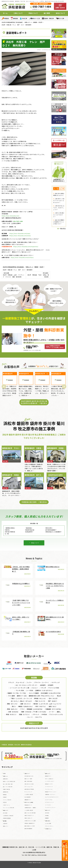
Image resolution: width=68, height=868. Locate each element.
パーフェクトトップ (49, 787)
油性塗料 (43, 685)
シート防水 (30, 690)
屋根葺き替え (6, 779)
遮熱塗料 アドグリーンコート (51, 792)
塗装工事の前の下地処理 (29, 789)
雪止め (59, 696)
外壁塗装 (6, 18)
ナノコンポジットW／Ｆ (50, 781)
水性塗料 (51, 685)
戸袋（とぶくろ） (40, 701)
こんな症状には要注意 (29, 795)
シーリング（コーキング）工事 (20, 688)
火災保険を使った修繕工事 (8, 816)
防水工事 (25, 18)
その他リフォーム (6, 805)
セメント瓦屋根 (34, 693)
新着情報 (47, 818)
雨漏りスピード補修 (28, 779)
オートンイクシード (28, 792)
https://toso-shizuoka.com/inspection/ (26, 247)
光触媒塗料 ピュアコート (50, 795)
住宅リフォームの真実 (29, 802)
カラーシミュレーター (29, 787)
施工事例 (47, 13)
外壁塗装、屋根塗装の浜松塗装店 (35, 863)
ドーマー (52, 712)
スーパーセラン (48, 805)
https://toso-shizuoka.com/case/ (20, 233)
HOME (4, 774)
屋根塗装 (15, 18)
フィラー (29, 682)
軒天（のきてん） (41, 706)
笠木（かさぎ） (54, 698)
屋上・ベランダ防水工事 (8, 787)
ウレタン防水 (20, 690)
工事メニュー (6, 776)
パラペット (36, 714)
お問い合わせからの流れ (29, 784)
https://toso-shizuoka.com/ (10, 216)
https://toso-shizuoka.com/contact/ (22, 257)
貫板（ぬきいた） (13, 709)
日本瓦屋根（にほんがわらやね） (51, 693)
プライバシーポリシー (49, 826)
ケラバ (22, 709)
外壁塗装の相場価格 (7, 818)
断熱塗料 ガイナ (48, 776)
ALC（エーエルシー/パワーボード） (27, 685)
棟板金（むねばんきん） (26, 706)
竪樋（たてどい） (25, 714)
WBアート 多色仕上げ (49, 779)
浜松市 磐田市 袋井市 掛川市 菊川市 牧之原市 (34, 728)
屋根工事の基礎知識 (28, 829)
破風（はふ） (53, 706)
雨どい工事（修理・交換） (8, 784)
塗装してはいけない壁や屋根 (30, 813)
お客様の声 (5, 824)
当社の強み (47, 813)
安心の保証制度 (27, 797)
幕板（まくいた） (13, 704)
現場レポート (6, 826)
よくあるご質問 (48, 823)
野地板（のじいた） (40, 698)
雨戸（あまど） (53, 701)
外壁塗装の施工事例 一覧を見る (34, 502)
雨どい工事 (61, 18)
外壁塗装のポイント (28, 805)
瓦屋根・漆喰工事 (49, 18)
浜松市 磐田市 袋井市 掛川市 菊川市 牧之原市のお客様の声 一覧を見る (34, 402)
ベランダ (43, 688)
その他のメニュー (49, 829)
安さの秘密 (5, 813)
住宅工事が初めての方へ (29, 776)
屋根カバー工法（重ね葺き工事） (9, 781)
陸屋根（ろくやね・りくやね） (17, 693)
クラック (11, 682)
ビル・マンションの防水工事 (8, 808)
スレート (30, 717)
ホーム (5, 13)
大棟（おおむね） (14, 712)
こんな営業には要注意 (29, 810)
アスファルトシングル (56, 714)
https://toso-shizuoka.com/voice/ (20, 236)
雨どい (14, 706)
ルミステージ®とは (49, 800)
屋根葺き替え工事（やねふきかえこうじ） (42, 696)
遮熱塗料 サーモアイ (49, 784)
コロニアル (38, 717)
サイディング (56, 682)
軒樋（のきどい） (12, 714)
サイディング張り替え (7, 800)
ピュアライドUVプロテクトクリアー (52, 797)
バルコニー (35, 688)
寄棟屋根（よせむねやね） (35, 709)
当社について (60, 13)
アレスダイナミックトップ (50, 808)
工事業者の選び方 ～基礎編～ (30, 808)
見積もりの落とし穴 (28, 818)
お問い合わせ (48, 821)
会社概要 (47, 816)
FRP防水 (44, 714)
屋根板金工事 (6, 792)
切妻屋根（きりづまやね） (54, 709)
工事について (18, 13)
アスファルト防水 (54, 688)
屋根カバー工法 (36, 18)
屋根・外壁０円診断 (28, 781)
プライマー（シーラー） (42, 682)
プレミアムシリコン (49, 789)
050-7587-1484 (42, 7)
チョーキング (20, 682)
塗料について (48, 774)
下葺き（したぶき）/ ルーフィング (21, 698)
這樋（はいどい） (26, 704)
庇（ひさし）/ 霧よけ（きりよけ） (22, 701)
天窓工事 (5, 802)
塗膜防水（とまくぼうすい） (44, 690)
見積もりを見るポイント (29, 816)
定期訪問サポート (28, 800)
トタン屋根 (11, 696)
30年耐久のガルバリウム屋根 (30, 821)
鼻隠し (59, 712)
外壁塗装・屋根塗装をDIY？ (30, 823)
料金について (33, 13)
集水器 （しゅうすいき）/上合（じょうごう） (48, 704)
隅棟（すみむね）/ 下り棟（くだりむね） (34, 712)
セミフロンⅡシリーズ (49, 802)
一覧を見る (62, 229)
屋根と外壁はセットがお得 (30, 826)
